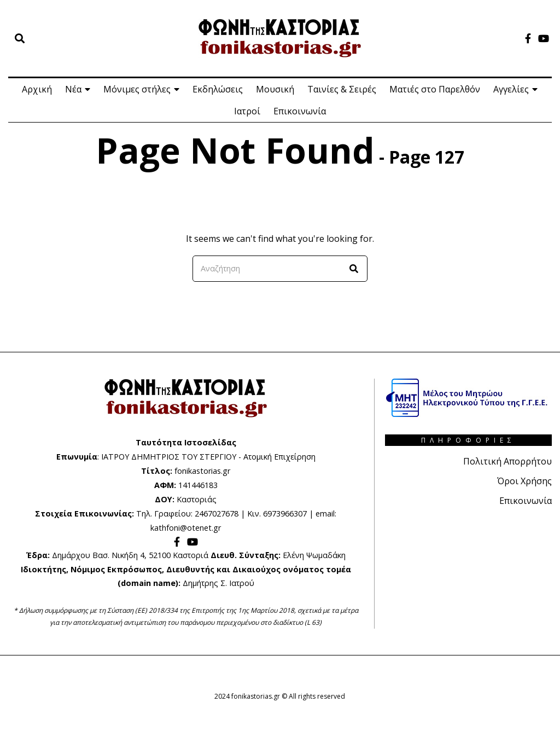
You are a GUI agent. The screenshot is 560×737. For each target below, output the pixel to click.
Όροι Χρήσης (524, 481)
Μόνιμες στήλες (137, 89)
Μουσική (275, 89)
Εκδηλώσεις (218, 89)
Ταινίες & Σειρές (342, 89)
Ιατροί (247, 111)
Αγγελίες (511, 89)
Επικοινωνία (300, 111)
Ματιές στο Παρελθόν (435, 89)
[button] (354, 269)
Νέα (73, 89)
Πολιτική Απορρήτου (507, 461)
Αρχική (37, 89)
